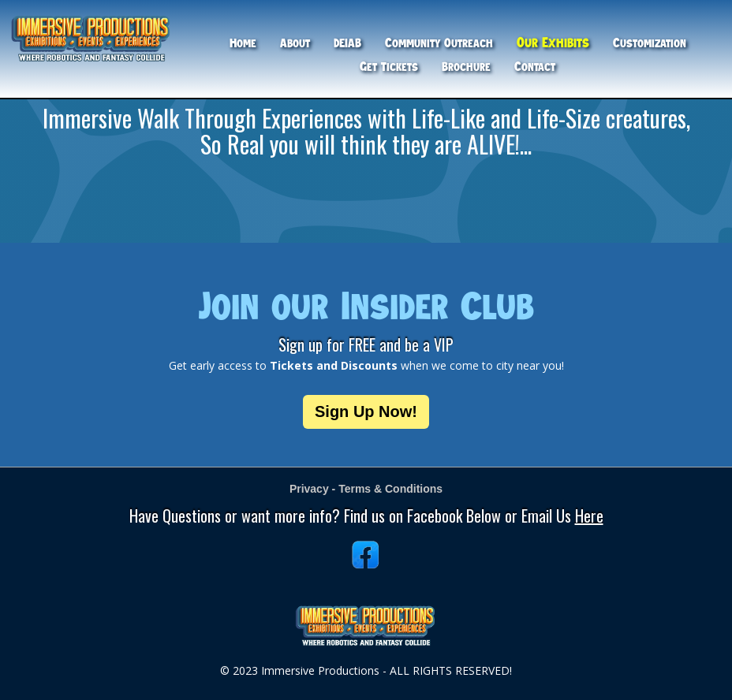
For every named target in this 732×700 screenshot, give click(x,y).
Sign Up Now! (366, 411)
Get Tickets (389, 67)
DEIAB (347, 43)
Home (243, 43)
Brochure (466, 67)
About (295, 43)
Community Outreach (439, 43)
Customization (650, 43)
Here (589, 516)
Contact (535, 67)
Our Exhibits (553, 42)
